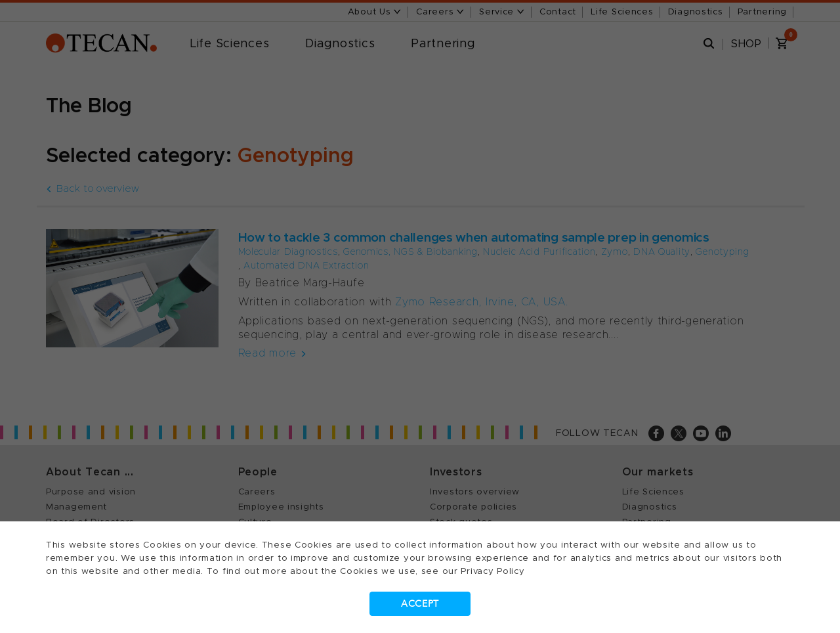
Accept (420, 604)
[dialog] (420, 316)
